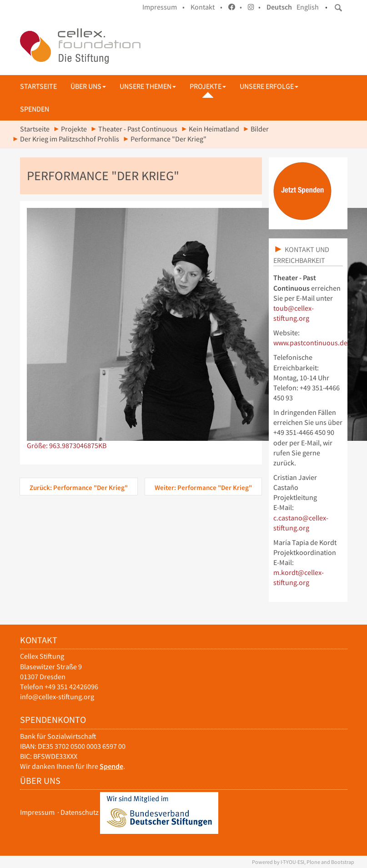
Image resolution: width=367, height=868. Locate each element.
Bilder (260, 129)
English (308, 7)
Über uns (88, 86)
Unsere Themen (148, 86)
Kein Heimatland (214, 129)
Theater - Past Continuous (138, 129)
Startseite (38, 86)
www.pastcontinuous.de (310, 343)
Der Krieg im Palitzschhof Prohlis (70, 139)
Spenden (35, 109)
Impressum (37, 812)
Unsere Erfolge (269, 86)
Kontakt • (206, 7)
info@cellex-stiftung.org (57, 697)
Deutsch (279, 7)
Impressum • (163, 7)
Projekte (208, 86)
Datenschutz (80, 812)
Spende (111, 766)
